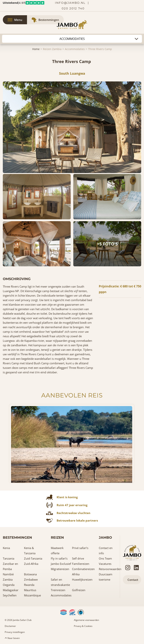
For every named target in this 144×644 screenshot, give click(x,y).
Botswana (30, 574)
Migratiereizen (60, 569)
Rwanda (29, 585)
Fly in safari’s (59, 558)
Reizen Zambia (52, 49)
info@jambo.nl (70, 3)
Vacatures (105, 564)
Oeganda (9, 585)
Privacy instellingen (15, 632)
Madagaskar (11, 590)
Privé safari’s (80, 548)
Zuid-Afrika (31, 564)
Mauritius (30, 590)
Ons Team (105, 558)
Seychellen (10, 595)
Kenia (6, 548)
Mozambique (32, 595)
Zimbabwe (31, 579)
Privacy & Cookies (83, 626)
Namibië (8, 574)
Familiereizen (81, 564)
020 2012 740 (73, 8)
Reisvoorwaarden (110, 569)
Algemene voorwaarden (86, 620)
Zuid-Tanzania (33, 558)
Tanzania (9, 558)
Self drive (78, 558)
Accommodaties (75, 49)
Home (36, 49)
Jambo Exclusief (61, 564)
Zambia (8, 579)
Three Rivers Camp (100, 49)
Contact (133, 580)
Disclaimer (10, 626)
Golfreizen (79, 590)
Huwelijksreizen (82, 579)
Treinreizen (58, 590)
